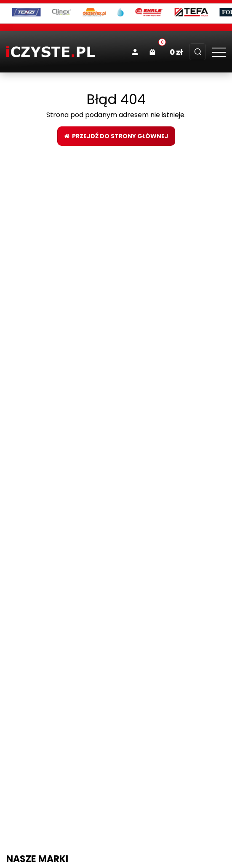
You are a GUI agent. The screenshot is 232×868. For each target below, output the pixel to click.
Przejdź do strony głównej (116, 136)
